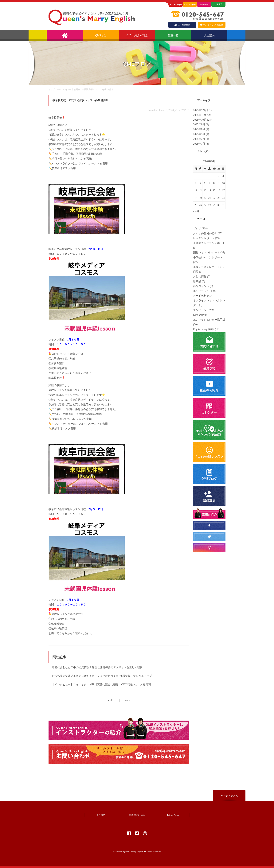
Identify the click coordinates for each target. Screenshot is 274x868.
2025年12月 (200, 110)
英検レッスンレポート (206, 267)
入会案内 (209, 35)
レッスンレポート (204, 238)
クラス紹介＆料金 (137, 35)
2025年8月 (200, 129)
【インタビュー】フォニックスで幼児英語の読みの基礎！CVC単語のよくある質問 (101, 685)
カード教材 (200, 296)
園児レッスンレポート (206, 253)
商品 (196, 272)
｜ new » (124, 700)
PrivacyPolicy (173, 815)
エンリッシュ (201, 291)
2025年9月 (200, 125)
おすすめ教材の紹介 (205, 234)
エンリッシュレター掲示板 (209, 320)
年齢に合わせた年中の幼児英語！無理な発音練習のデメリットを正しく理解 (97, 667)
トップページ (55, 89)
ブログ (197, 229)
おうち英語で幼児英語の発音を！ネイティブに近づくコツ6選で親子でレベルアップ (102, 676)
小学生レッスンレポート (208, 257)
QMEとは (101, 35)
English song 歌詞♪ (204, 329)
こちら (63, 373)
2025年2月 (200, 139)
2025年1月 (200, 144)
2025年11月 (200, 115)
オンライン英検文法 (212, 25)
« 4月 (196, 211)
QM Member (182, 25)
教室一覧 (173, 35)
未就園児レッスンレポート (209, 243)
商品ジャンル (201, 286)
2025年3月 (200, 134)
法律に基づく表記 (137, 815)
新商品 (197, 281)
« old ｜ (113, 700)
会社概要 (101, 815)
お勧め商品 (200, 276)
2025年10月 (200, 120)
